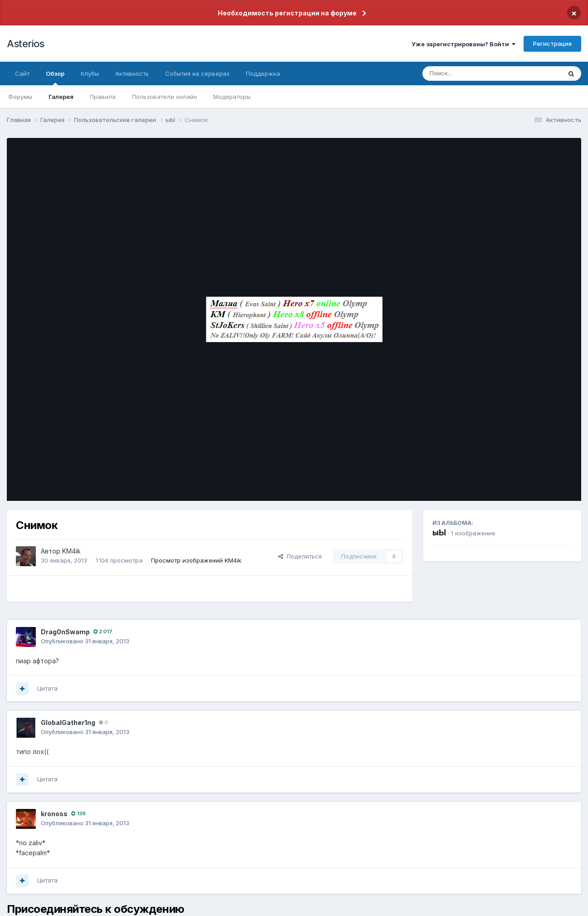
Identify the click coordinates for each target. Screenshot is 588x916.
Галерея (61, 97)
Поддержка (263, 73)
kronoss (54, 814)
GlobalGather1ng (68, 723)
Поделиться (300, 556)
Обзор (55, 78)
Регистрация (552, 44)
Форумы (20, 97)
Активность (132, 73)
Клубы (90, 73)
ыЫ (439, 532)
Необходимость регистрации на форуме (287, 13)
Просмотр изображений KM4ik (196, 560)
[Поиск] (475, 73)
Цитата (47, 688)
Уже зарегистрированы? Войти (463, 44)
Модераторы (232, 97)
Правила (103, 97)
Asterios (25, 44)
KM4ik (71, 551)
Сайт (22, 73)
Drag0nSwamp (65, 632)
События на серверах (197, 73)
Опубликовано (85, 641)
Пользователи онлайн (164, 97)
